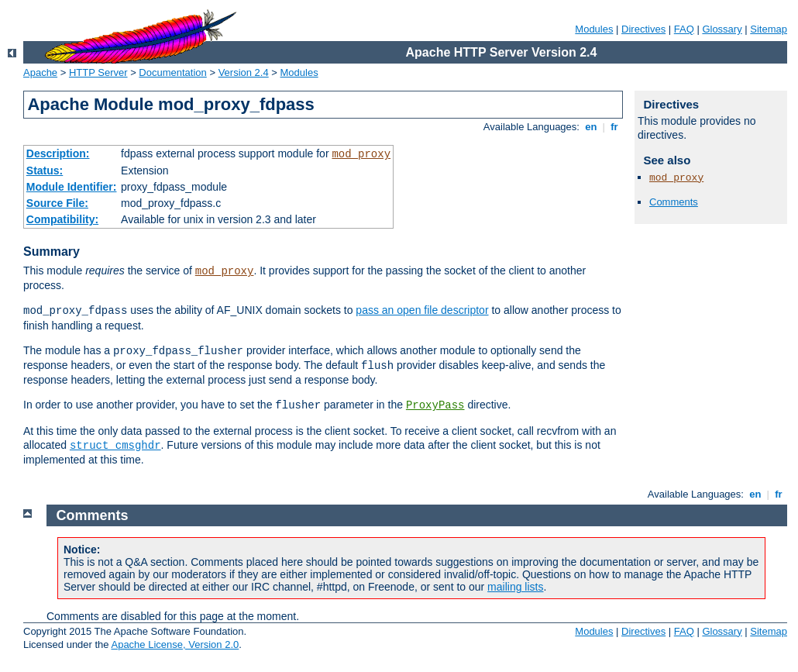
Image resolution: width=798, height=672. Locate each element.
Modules (594, 29)
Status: (45, 171)
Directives (643, 29)
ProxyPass (435, 405)
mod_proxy (361, 154)
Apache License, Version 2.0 (175, 644)
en (591, 127)
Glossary (722, 29)
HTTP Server (98, 72)
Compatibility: (62, 219)
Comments (674, 202)
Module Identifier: (72, 187)
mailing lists (515, 587)
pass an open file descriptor (422, 310)
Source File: (57, 203)
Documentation (172, 72)
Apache (40, 72)
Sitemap (769, 29)
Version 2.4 (244, 72)
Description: (58, 153)
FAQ (684, 29)
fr (615, 127)
